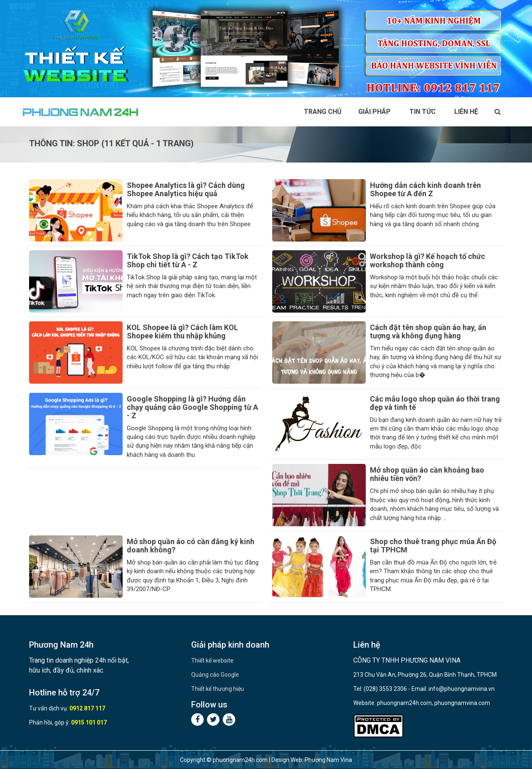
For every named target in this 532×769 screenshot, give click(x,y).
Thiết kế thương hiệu (218, 689)
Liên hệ (466, 112)
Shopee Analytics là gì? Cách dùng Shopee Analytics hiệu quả (186, 189)
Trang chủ (323, 112)
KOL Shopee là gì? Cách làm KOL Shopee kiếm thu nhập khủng (182, 332)
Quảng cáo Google (215, 675)
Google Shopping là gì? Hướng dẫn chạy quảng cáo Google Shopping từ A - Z (192, 407)
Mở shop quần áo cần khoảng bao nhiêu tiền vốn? (427, 474)
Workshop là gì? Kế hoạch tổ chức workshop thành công (427, 260)
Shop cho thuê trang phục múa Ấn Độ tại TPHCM (433, 546)
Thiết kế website (212, 661)
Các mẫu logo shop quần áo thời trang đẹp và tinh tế (435, 403)
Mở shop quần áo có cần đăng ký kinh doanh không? (191, 546)
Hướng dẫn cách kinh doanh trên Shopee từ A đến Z (425, 189)
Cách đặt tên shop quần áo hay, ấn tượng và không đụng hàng (428, 332)
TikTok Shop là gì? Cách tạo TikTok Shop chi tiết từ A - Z (188, 260)
